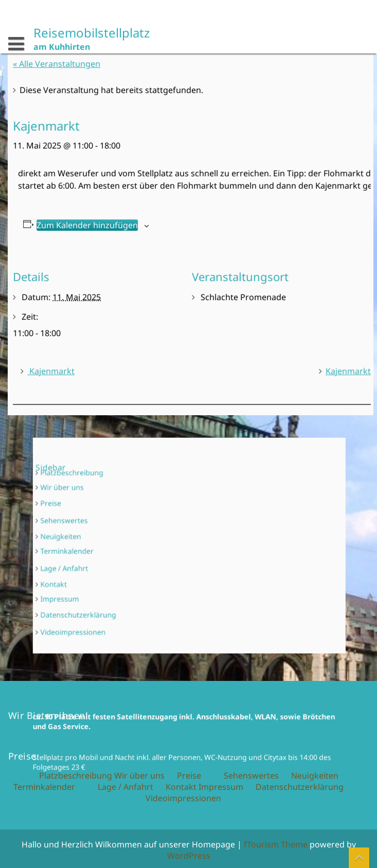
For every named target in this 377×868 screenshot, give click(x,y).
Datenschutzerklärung (110, 594)
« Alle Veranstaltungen (64, 69)
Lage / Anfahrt (100, 561)
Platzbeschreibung (106, 494)
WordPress (189, 856)
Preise (91, 515)
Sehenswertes (100, 528)
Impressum (97, 583)
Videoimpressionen (106, 607)
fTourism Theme (276, 844)
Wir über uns (99, 504)
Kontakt (93, 573)
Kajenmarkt (55, 367)
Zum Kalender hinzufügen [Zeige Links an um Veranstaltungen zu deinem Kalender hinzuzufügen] (90, 225)
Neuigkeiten (98, 539)
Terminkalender (102, 549)
